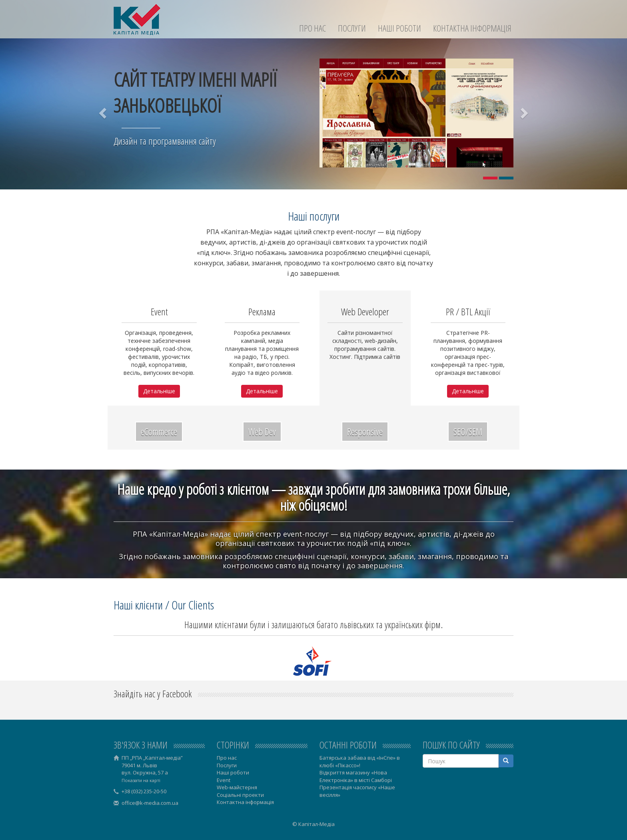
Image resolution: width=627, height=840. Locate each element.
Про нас (313, 28)
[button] (104, 113)
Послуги (352, 28)
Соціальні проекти (240, 795)
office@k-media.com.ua (150, 803)
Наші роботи (399, 28)
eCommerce (159, 431)
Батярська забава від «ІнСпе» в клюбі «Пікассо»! (360, 761)
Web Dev (262, 431)
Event (224, 780)
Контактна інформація (472, 28)
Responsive (365, 431)
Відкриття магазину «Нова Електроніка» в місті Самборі (356, 776)
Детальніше (159, 391)
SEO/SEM (468, 431)
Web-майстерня (237, 787)
